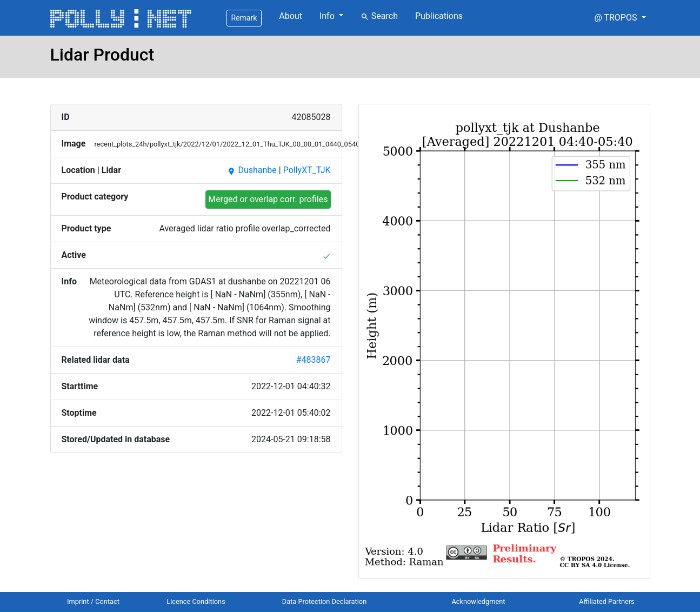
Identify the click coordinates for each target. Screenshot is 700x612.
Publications (439, 16)
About (291, 16)
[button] (620, 18)
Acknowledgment (478, 601)
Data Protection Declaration (324, 601)
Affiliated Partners (606, 601)
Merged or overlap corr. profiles (268, 199)
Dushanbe (252, 170)
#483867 (314, 360)
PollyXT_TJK (307, 170)
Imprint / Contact (93, 601)
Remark (244, 18)
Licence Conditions (196, 601)
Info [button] (328, 16)
